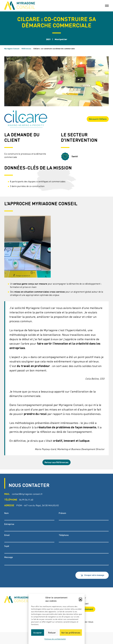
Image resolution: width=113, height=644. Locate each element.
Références (26, 49)
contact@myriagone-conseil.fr (27, 494)
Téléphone (64, 535)
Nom (6, 513)
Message (8, 557)
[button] (80, 599)
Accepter (37, 633)
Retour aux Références (56, 462)
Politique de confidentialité (55, 639)
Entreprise (9, 524)
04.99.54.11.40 (26, 500)
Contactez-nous (85, 622)
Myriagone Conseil (12, 49)
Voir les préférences (71, 633)
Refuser (52, 633)
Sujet (7, 546)
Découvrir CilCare (98, 119)
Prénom (62, 513)
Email (7, 535)
